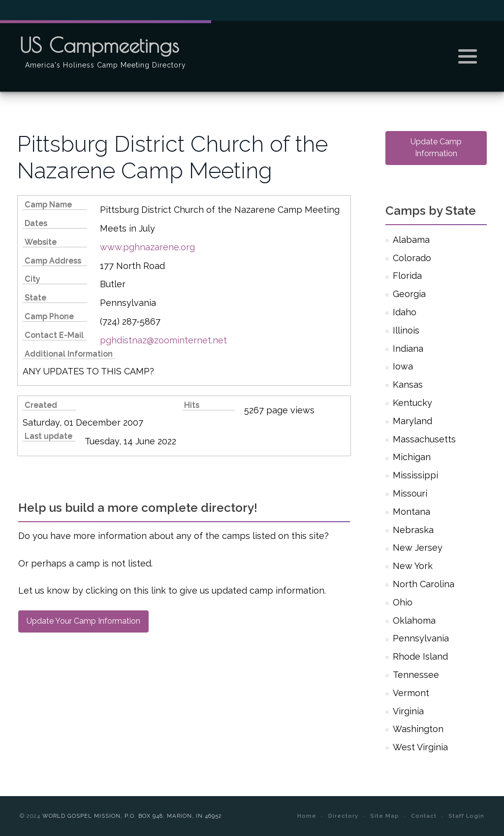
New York (413, 566)
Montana (411, 512)
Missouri (410, 493)
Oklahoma (414, 620)
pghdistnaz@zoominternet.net (163, 340)
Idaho (405, 312)
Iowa (403, 366)
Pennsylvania (421, 638)
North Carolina (424, 584)
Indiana (408, 349)
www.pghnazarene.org (147, 247)
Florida (407, 276)
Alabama (411, 240)
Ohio (403, 602)
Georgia (409, 294)
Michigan (412, 457)
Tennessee (416, 675)
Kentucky (412, 403)
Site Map (385, 816)
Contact (424, 816)
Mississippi (415, 475)
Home (307, 816)
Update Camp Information (436, 148)
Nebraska (413, 530)
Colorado (412, 258)
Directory (343, 816)
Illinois (406, 330)
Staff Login (466, 816)
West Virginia (420, 747)
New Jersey (418, 548)
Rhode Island (420, 656)
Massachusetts (424, 439)
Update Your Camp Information (83, 621)
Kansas (408, 385)
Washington (418, 729)
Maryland (412, 421)
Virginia (408, 711)
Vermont (411, 693)
